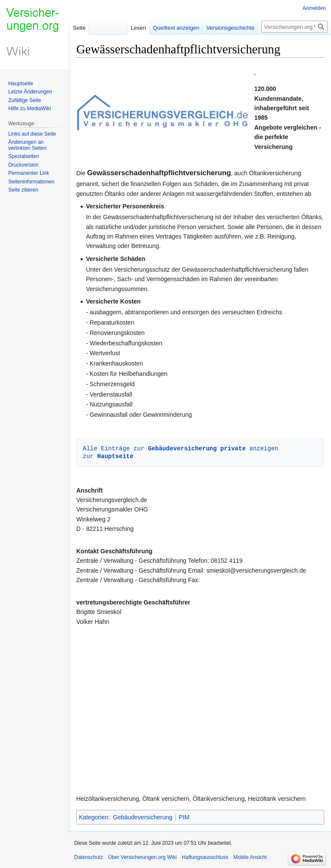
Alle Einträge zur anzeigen (181, 448)
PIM (184, 817)
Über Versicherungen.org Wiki (142, 857)
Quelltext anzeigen (176, 28)
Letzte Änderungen (30, 92)
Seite (79, 28)
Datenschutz (89, 857)
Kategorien (94, 817)
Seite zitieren (23, 190)
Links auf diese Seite (32, 134)
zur (108, 456)
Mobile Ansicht (250, 857)
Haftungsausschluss (205, 857)
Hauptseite (20, 84)
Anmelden (314, 8)
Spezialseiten (23, 156)
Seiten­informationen (31, 182)
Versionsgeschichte (230, 28)
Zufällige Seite (25, 100)
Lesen (138, 28)
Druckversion (23, 165)
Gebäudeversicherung (143, 817)
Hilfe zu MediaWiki (30, 108)
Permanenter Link (29, 173)
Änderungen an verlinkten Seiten (27, 145)
